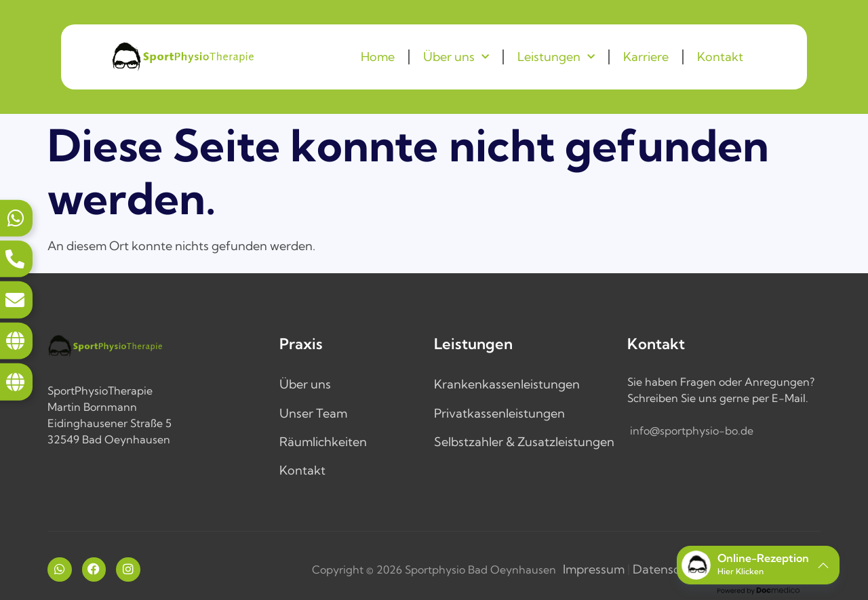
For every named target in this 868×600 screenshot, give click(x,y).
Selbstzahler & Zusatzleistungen (524, 442)
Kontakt (720, 57)
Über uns (456, 57)
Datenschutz (669, 569)
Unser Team (313, 413)
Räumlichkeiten (323, 442)
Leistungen (556, 57)
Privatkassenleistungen (499, 413)
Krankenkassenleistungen (507, 384)
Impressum (594, 569)
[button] (758, 565)
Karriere (646, 57)
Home (378, 57)
